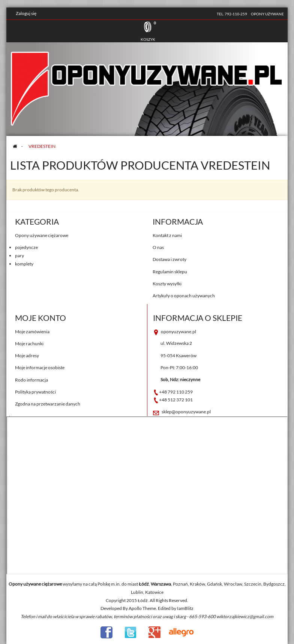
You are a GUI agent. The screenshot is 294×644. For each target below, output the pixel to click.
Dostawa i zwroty (169, 259)
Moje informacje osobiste (40, 367)
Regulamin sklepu (170, 272)
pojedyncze (26, 247)
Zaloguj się (26, 13)
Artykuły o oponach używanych (184, 296)
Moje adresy (27, 356)
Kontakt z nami (167, 235)
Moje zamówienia (32, 332)
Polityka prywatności (35, 392)
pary (19, 256)
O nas (158, 247)
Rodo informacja (31, 380)
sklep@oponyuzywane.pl (186, 412)
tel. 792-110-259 (232, 14)
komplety (24, 264)
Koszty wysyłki (167, 284)
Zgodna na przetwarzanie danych (48, 404)
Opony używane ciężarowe (42, 235)
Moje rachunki (29, 344)
